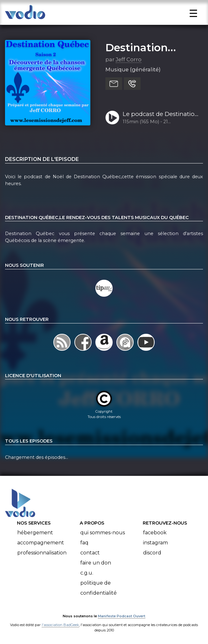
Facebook (155, 533)
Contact (90, 553)
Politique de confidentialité (99, 588)
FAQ (84, 543)
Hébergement (35, 533)
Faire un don (96, 563)
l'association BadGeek (60, 625)
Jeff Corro (129, 59)
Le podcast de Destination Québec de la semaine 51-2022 (161, 114)
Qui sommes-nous (103, 533)
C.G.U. (87, 573)
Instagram (155, 543)
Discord (152, 553)
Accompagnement (41, 543)
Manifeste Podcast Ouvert (122, 616)
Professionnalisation (42, 553)
